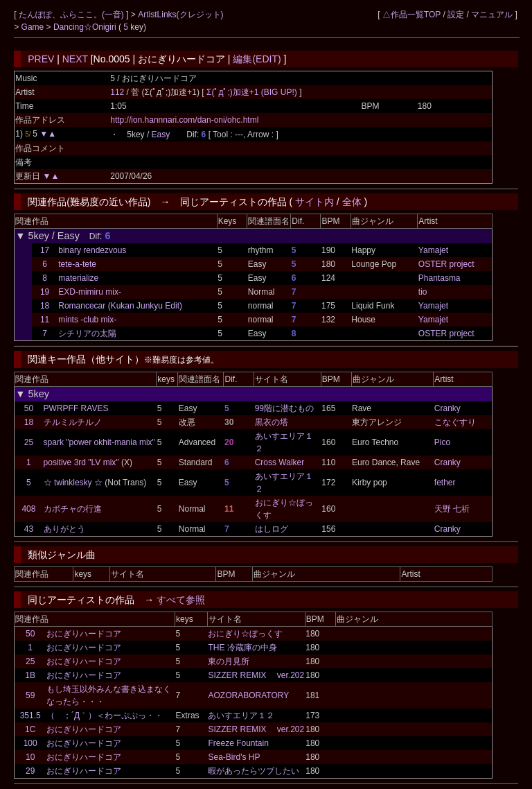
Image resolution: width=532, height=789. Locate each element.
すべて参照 (181, 600)
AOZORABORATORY (248, 695)
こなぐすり (455, 422)
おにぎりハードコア (84, 634)
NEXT (75, 59)
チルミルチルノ (73, 422)
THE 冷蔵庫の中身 (242, 648)
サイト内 (314, 202)
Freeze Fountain (238, 743)
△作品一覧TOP (411, 15)
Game (34, 27)
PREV (41, 59)
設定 (456, 15)
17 (45, 250)
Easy (161, 135)
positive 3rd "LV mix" (81, 462)
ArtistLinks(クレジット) (180, 15)
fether (445, 483)
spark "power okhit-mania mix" (99, 442)
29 (30, 771)
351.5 (30, 716)
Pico (442, 442)
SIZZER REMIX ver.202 (256, 675)
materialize (78, 278)
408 (28, 509)
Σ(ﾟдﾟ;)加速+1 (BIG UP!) (253, 92)
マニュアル (492, 15)
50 (29, 408)
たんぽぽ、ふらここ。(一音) (72, 15)
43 (29, 529)
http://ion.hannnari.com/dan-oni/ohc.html (184, 120)
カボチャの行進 (73, 509)
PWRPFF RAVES (76, 408)
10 (30, 757)
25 (29, 442)
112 (117, 92)
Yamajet (433, 250)
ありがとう (64, 529)
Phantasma (440, 278)
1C (30, 729)
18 (45, 306)
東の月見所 (229, 661)
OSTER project (446, 264)
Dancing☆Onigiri (86, 27)
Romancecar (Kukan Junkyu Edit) (120, 306)
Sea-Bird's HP (234, 757)
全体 (352, 202)
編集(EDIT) (257, 59)
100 (30, 743)
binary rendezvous (92, 250)
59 (30, 695)
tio (423, 292)
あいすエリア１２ (241, 716)
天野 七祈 (452, 509)
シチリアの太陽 (87, 333)
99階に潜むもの (284, 408)
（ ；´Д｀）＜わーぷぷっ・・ (105, 716)
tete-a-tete (77, 264)
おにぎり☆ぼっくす (245, 634)
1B (30, 675)
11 (45, 320)
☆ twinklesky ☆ (73, 483)
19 (45, 292)
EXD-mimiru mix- (90, 292)
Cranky (447, 408)
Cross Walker (280, 462)
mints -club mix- (87, 320)
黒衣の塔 (272, 422)
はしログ (272, 529)
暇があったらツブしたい (254, 771)
